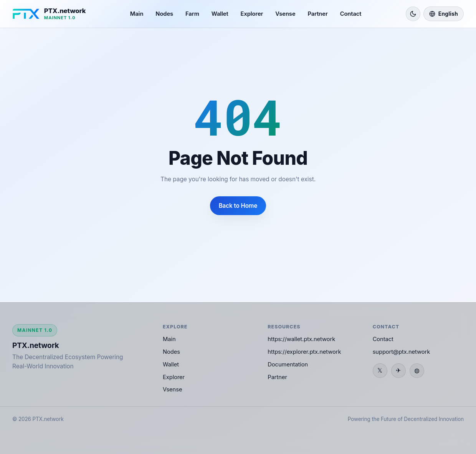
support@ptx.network (402, 352)
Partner (318, 14)
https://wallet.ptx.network (301, 339)
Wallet (220, 14)
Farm (192, 14)
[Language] (444, 14)
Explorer (252, 14)
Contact (351, 14)
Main (137, 14)
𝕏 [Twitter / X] (380, 370)
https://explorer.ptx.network (304, 352)
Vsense (285, 14)
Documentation (288, 365)
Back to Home (238, 206)
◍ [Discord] (417, 370)
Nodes (164, 14)
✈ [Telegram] (398, 370)
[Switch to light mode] (413, 14)
